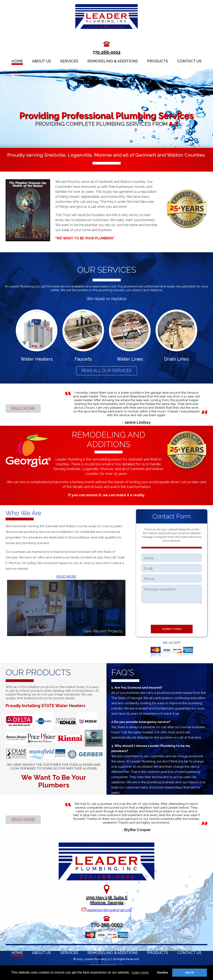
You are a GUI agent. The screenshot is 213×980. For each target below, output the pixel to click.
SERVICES (69, 61)
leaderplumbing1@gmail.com (109, 910)
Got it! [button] (190, 973)
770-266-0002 (106, 52)
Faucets (83, 359)
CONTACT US (189, 61)
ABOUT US (41, 61)
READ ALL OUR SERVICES (106, 371)
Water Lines (130, 359)
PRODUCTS (158, 61)
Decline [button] (163, 973)
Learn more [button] (140, 972)
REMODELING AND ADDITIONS (108, 439)
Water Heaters (37, 359)
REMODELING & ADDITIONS (113, 61)
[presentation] (172, 614)
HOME (17, 61)
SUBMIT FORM (172, 629)
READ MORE (23, 408)
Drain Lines (176, 359)
